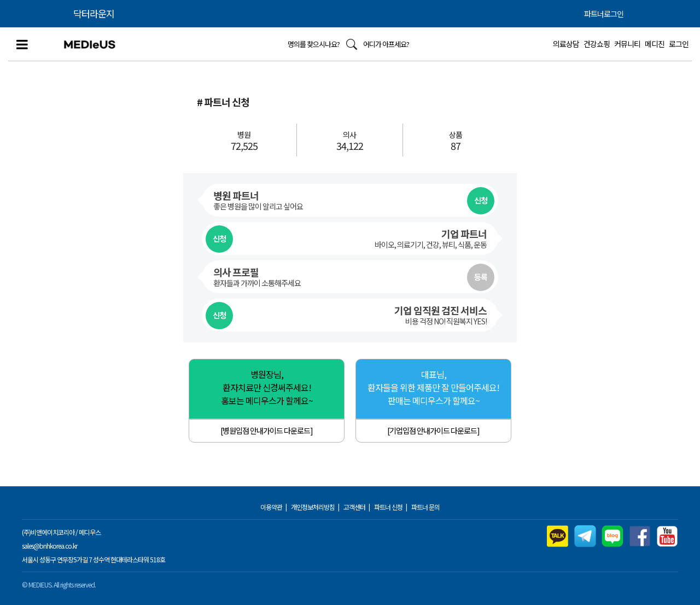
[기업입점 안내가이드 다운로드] (433, 431)
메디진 (655, 44)
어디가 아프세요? (386, 44)
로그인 (679, 44)
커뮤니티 (627, 44)
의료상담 (566, 44)
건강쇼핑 (597, 44)
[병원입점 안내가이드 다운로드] (267, 431)
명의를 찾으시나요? (314, 44)
